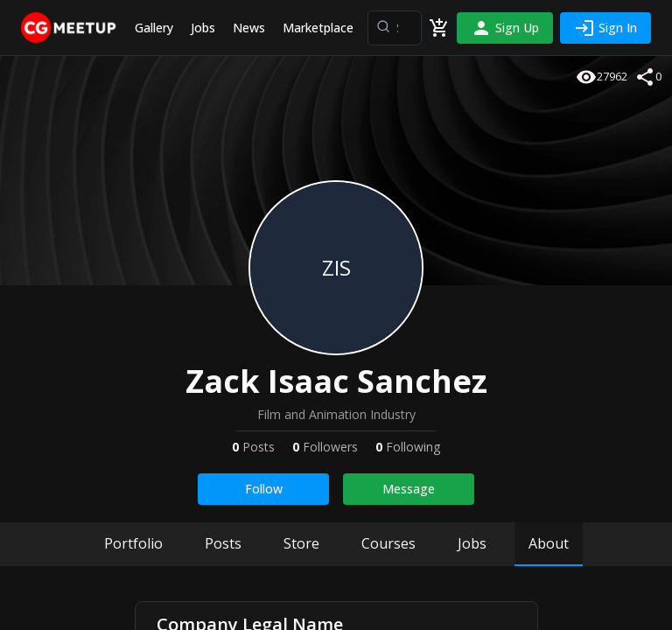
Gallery (154, 28)
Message (409, 489)
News (249, 28)
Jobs (203, 28)
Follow (264, 489)
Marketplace (318, 28)
